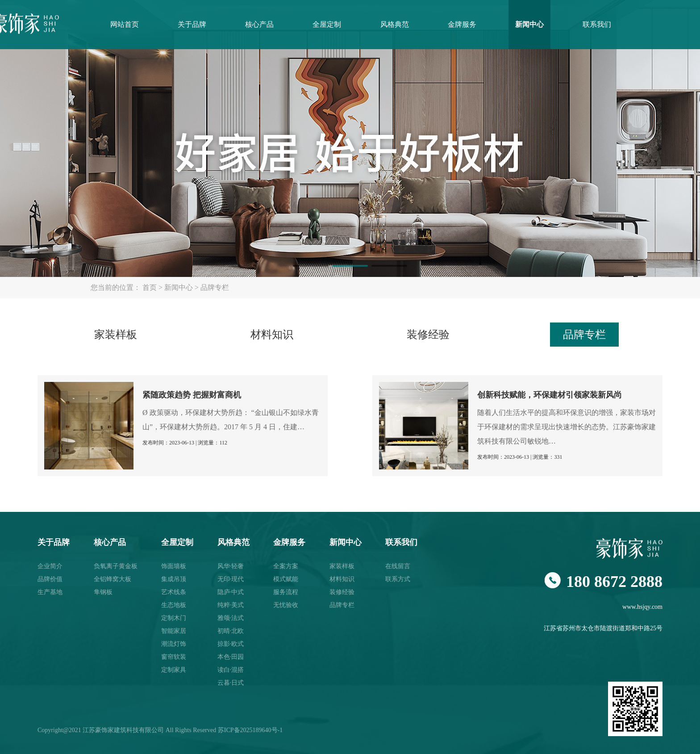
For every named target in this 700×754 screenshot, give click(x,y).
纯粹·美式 (231, 605)
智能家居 (174, 631)
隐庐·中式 (231, 592)
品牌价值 (50, 579)
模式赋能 (286, 579)
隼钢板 (103, 592)
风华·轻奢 (231, 566)
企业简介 (50, 566)
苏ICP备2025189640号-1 (250, 730)
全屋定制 (327, 24)
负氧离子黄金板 (116, 566)
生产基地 (50, 592)
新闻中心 (529, 24)
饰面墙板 (174, 566)
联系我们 (597, 24)
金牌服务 (462, 24)
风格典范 (395, 24)
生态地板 (174, 605)
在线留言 (398, 566)
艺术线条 (174, 592)
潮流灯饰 (174, 644)
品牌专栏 (215, 287)
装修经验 (428, 335)
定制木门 (174, 618)
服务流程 (286, 592)
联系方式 (398, 579)
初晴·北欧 (231, 631)
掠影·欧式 (231, 644)
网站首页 (125, 24)
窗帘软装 (174, 657)
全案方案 (286, 566)
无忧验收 (286, 605)
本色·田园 (231, 657)
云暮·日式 (231, 683)
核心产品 (259, 24)
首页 (150, 287)
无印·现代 (231, 579)
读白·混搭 (231, 670)
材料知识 (272, 335)
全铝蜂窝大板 (112, 579)
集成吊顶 (174, 579)
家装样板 (116, 335)
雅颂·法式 (231, 618)
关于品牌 (192, 24)
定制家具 (174, 670)
